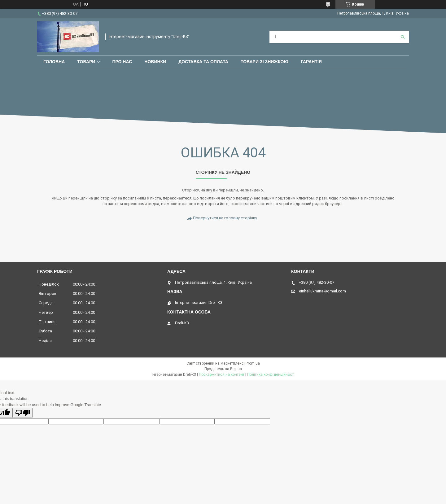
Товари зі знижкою (265, 62)
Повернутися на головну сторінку (225, 218)
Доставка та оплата (203, 62)
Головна (54, 62)
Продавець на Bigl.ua (223, 369)
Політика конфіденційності (271, 375)
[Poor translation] (23, 413)
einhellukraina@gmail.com (322, 291)
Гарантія (311, 62)
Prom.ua (253, 363)
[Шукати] (403, 37)
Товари (86, 62)
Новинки (155, 62)
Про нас (122, 62)
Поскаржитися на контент (222, 375)
